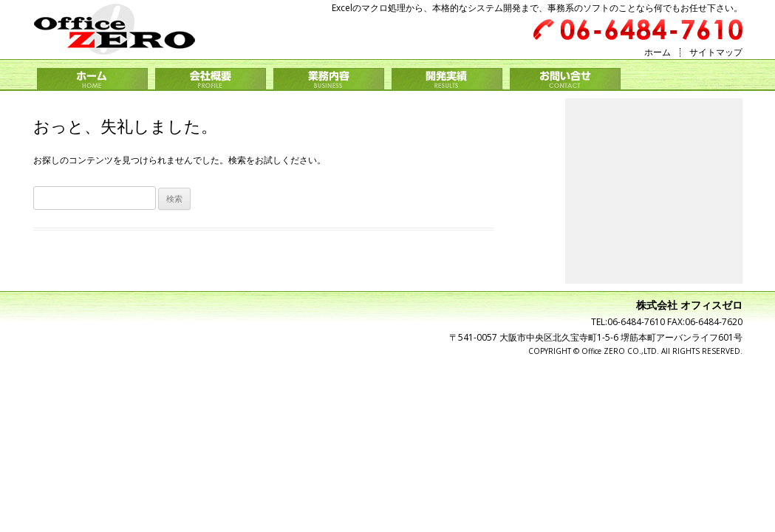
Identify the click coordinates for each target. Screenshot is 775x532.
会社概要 (211, 79)
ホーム (658, 52)
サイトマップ (716, 52)
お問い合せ (565, 79)
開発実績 (447, 79)
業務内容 (329, 79)
